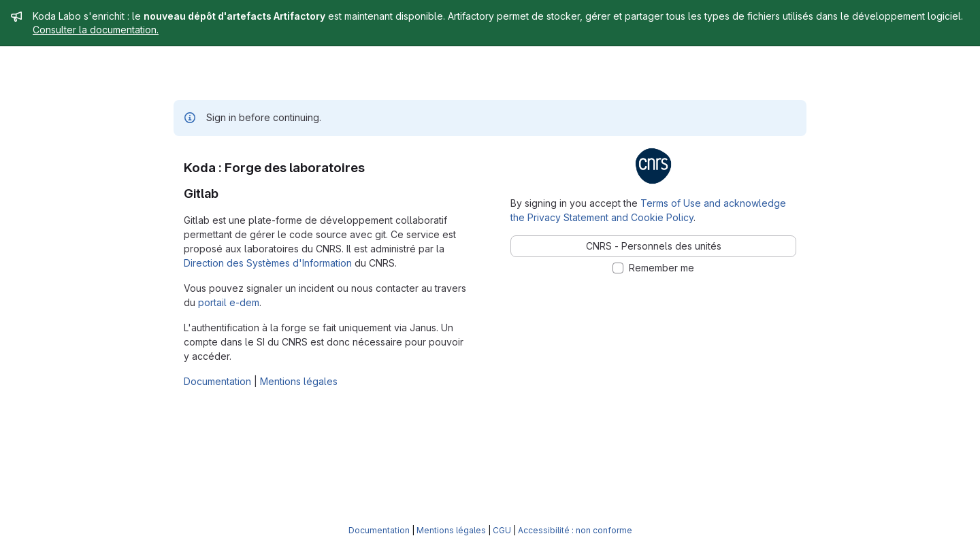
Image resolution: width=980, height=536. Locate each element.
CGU (502, 530)
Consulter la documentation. (96, 30)
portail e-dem (229, 302)
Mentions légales (299, 381)
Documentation (217, 381)
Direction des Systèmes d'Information (268, 263)
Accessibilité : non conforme (575, 530)
